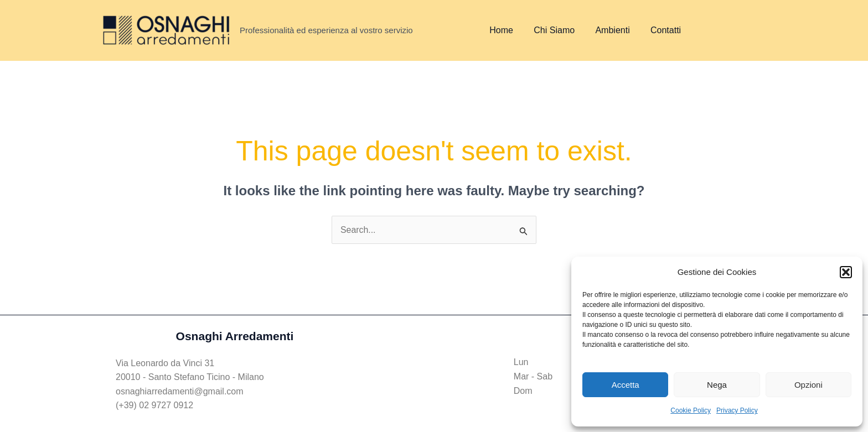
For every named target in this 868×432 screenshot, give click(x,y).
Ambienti (605, 30)
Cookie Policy (691, 410)
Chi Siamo (550, 30)
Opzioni (808, 385)
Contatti (655, 30)
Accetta (626, 385)
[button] (846, 272)
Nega (717, 385)
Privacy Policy (737, 410)
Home (500, 30)
